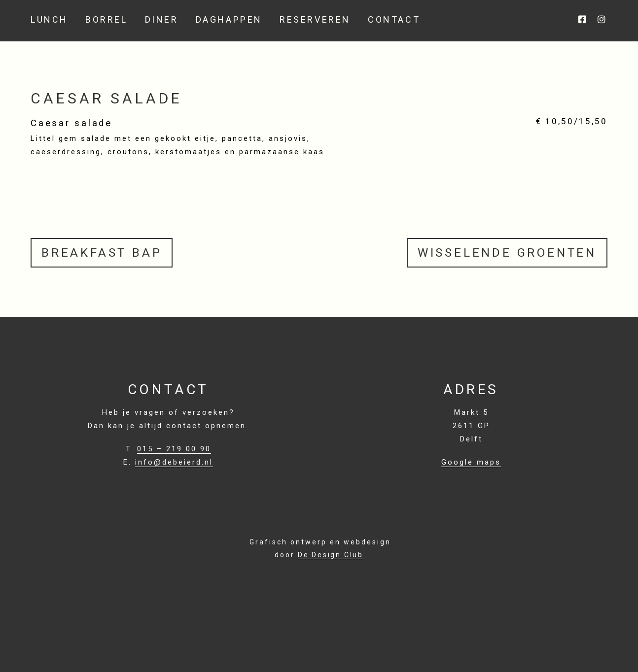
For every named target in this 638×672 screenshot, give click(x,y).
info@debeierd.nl (174, 462)
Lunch (49, 20)
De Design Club (331, 555)
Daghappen (229, 20)
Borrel (106, 20)
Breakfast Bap (102, 253)
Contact (394, 20)
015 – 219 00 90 (174, 449)
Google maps (471, 462)
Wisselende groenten (507, 253)
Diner (162, 20)
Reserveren (315, 20)
